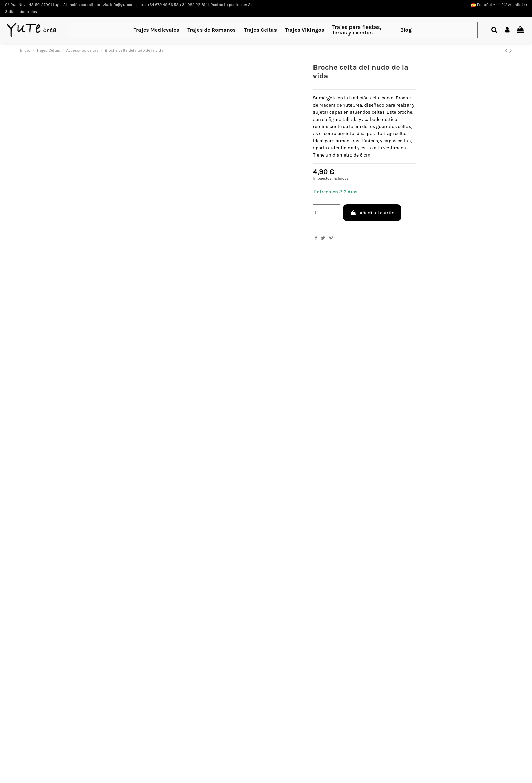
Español (483, 5)
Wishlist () (515, 5)
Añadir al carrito (372, 213)
